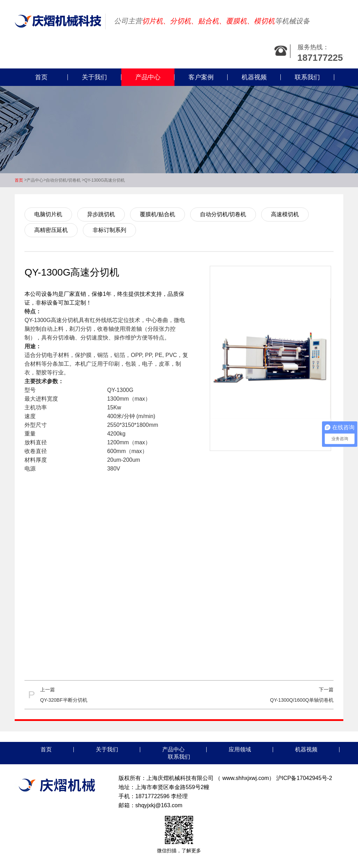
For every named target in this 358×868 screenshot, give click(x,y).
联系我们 (307, 77)
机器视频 (254, 77)
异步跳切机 (101, 214)
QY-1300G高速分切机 (105, 180)
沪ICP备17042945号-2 (304, 778)
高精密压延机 (51, 230)
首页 (41, 77)
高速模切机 (285, 214)
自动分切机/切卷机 (63, 180)
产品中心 (148, 77)
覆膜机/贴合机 (157, 214)
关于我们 (94, 77)
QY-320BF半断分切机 (64, 700)
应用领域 (240, 749)
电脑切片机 (48, 214)
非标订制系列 (109, 230)
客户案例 (201, 77)
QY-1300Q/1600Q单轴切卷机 (302, 700)
